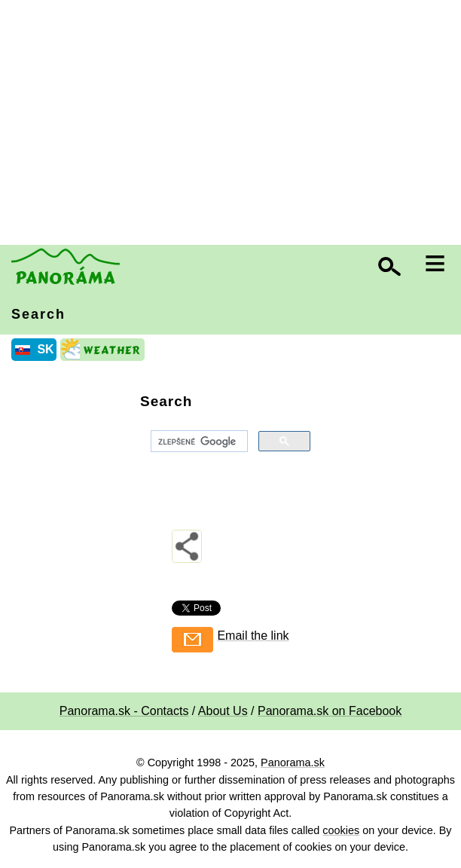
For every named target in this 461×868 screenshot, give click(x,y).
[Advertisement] (234, 124)
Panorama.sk (293, 763)
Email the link (253, 636)
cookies (341, 830)
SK (45, 349)
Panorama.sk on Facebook (330, 711)
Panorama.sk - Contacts (124, 711)
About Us (223, 711)
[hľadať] (198, 442)
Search (38, 314)
